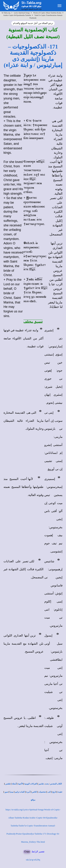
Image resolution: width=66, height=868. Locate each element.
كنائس (34, 792)
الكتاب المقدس (56, 784)
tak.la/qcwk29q (33, 860)
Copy (27, 852)
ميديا (12, 792)
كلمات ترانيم (20, 792)
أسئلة (14, 784)
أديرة (28, 792)
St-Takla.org (6, 13)
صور (6, 792)
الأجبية (20, 784)
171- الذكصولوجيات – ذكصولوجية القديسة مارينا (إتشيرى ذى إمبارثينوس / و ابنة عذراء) (33, 56)
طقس (8, 784)
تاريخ (54, 792)
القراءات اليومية (31, 784)
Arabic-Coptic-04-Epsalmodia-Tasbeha (17, 15)
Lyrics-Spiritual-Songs (22, 13)
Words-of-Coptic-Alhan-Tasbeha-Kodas (47, 13)
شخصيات (42, 792)
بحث (47, 784)
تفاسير (41, 784)
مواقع (33, 800)
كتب (49, 792)
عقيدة (60, 792)
